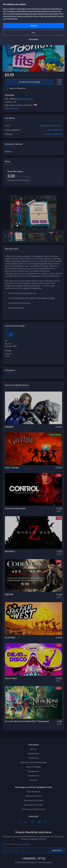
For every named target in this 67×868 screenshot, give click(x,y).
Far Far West (10, 638)
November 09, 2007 (55, 130)
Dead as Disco (11, 678)
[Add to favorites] (59, 82)
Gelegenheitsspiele (47, 126)
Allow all (33, 26)
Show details (34, 39)
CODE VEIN (9, 594)
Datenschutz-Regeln (34, 767)
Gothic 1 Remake (12, 468)
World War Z (10, 551)
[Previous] (6, 237)
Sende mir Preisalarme (17, 88)
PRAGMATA (9, 427)
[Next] (61, 237)
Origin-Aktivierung (34, 792)
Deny (34, 33)
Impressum (34, 780)
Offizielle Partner (33, 754)
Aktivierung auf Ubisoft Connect (33, 809)
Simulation (58, 126)
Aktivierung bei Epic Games (33, 800)
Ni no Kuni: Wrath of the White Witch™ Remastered (27, 721)
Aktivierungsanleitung (25, 99)
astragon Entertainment (53, 134)
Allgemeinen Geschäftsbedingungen (33, 762)
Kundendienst (33, 758)
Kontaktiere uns (34, 776)
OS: (6, 341)
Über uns (33, 749)
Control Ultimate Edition (15, 508)
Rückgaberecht (33, 771)
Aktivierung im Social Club (33, 805)
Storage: (8, 351)
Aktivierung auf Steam (34, 796)
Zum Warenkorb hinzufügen (30, 82)
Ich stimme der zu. (19, 844)
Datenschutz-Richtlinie (22, 844)
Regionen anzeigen (12, 108)
